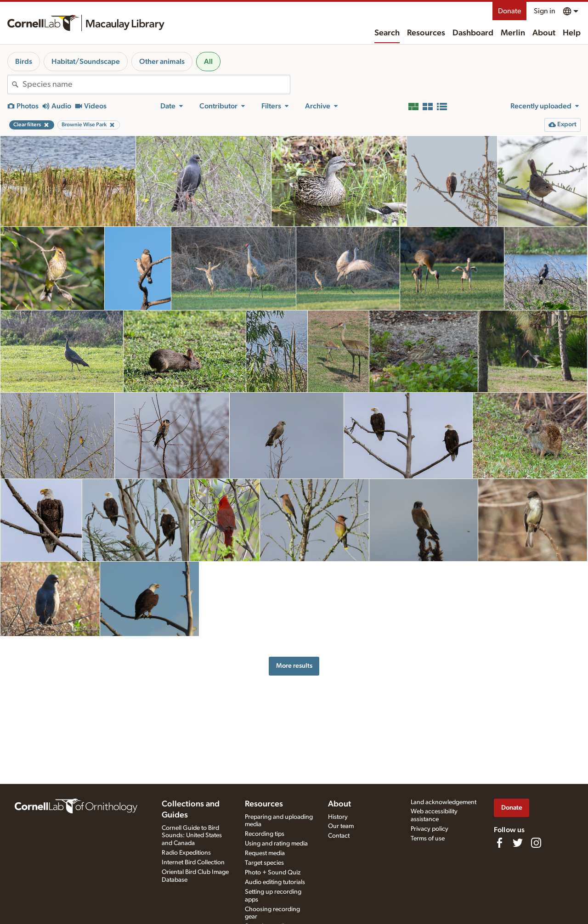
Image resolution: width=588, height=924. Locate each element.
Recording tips (265, 834)
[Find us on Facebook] (499, 843)
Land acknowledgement (444, 802)
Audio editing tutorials (275, 882)
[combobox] (156, 85)
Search (387, 33)
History (338, 817)
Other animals (162, 62)
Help (572, 33)
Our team (341, 826)
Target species (264, 863)
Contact (339, 836)
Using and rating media (276, 844)
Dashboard (473, 33)
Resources (426, 33)
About (544, 33)
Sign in (545, 11)
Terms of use (428, 839)
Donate (509, 11)
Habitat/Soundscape (86, 62)
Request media (265, 853)
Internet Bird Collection (193, 862)
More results (294, 666)
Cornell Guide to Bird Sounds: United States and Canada (192, 836)
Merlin (513, 33)
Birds (24, 62)
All (208, 62)
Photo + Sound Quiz (273, 873)
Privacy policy (430, 829)
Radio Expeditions (186, 853)
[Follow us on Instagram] (536, 843)
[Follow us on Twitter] (518, 843)
